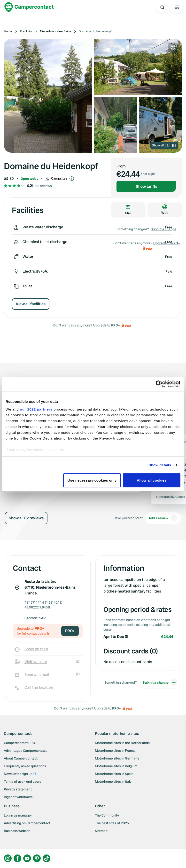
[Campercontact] (29, 7)
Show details (160, 465)
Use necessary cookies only (92, 480)
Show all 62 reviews (26, 518)
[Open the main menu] (177, 7)
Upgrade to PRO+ (106, 325)
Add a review (163, 518)
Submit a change (164, 229)
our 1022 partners (36, 409)
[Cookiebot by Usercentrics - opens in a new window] (159, 384)
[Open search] (162, 7)
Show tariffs (147, 186)
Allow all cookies (152, 480)
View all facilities (31, 304)
